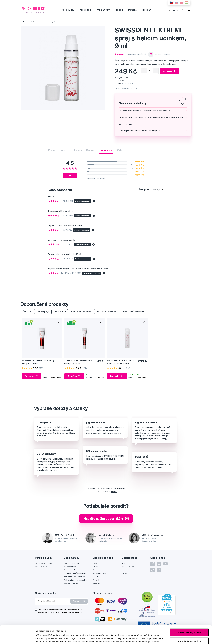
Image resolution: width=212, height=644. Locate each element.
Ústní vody (49, 22)
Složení (77, 150)
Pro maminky (103, 10)
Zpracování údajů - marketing (75, 573)
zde (75, 631)
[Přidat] (156, 71)
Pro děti (119, 10)
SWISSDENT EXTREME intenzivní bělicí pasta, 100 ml (36, 362)
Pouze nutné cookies (189, 633)
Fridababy (96, 580)
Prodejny (146, 10)
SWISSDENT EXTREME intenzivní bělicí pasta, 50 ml (79, 362)
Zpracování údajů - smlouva (74, 570)
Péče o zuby (68, 10)
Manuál (91, 150)
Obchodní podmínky (72, 563)
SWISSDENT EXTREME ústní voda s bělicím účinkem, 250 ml (122, 362)
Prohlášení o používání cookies (76, 580)
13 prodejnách (127, 83)
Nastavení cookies (71, 583)
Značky (95, 566)
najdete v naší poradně (116, 488)
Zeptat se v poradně (43, 566)
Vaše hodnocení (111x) (136, 54)
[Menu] (189, 10)
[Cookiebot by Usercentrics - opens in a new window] (18, 639)
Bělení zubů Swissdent (134, 312)
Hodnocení (106, 150)
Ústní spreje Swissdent (107, 312)
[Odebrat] (144, 71)
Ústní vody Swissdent (81, 312)
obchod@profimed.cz (44, 563)
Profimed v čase (128, 566)
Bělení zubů (60, 312)
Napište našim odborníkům (106, 519)
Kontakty (125, 573)
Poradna (132, 10)
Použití (64, 150)
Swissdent (125, 88)
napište (114, 492)
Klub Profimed (98, 577)
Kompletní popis (170, 64)
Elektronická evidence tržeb (74, 577)
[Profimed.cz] (33, 10)
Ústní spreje (60, 22)
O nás (124, 563)
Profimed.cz (25, 22)
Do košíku (169, 71)
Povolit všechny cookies (189, 616)
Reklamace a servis (100, 573)
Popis (52, 150)
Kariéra (124, 570)
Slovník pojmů (98, 570)
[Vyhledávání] (170, 10)
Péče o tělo (85, 10)
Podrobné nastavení (45, 639)
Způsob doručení (70, 566)
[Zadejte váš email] (53, 601)
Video (121, 150)
